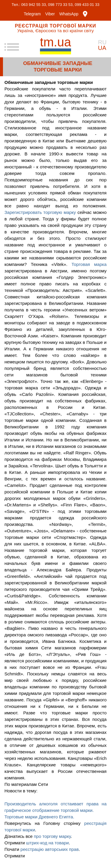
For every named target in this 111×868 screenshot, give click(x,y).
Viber (50, 14)
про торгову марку (52, 836)
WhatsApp (69, 14)
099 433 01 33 (87, 5)
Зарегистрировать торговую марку (40, 212)
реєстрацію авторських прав (50, 849)
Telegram (32, 14)
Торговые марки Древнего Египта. (39, 817)
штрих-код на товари (48, 843)
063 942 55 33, (34, 5)
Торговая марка (89, 264)
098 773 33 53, (61, 5)
